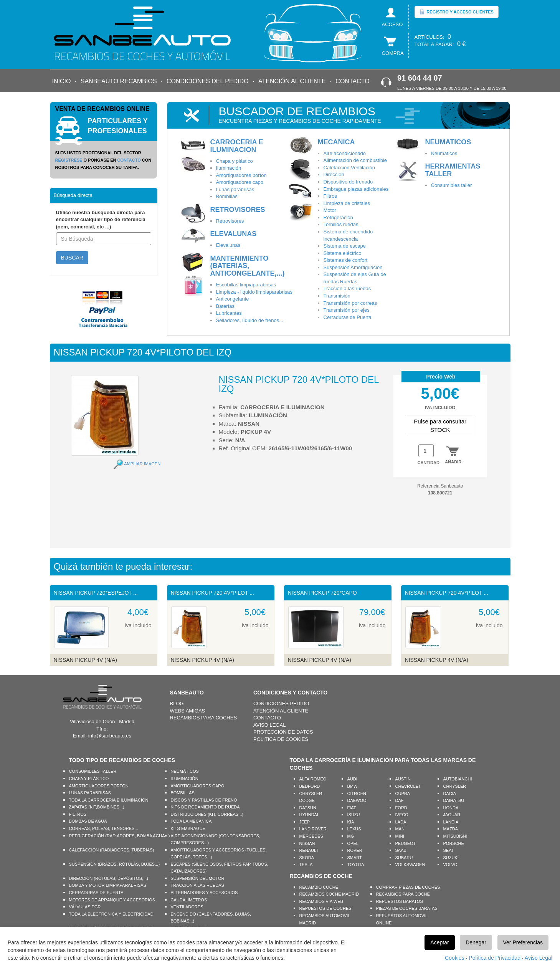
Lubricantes (229, 313)
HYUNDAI (309, 815)
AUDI (352, 779)
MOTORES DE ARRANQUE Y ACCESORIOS (112, 900)
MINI (400, 836)
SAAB (401, 850)
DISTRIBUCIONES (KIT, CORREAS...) (207, 814)
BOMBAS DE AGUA (88, 821)
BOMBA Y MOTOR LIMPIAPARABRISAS (108, 885)
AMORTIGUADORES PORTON (99, 786)
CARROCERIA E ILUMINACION (237, 146)
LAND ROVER (313, 829)
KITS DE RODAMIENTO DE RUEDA (205, 807)
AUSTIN (403, 779)
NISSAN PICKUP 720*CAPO (322, 593)
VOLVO (450, 865)
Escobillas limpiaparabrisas (246, 285)
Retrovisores (230, 221)
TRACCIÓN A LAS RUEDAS (197, 885)
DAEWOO (357, 800)
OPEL (353, 843)
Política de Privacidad (495, 958)
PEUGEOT (406, 843)
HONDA (451, 808)
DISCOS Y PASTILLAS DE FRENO (204, 800)
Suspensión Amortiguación (353, 267)
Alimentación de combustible (355, 160)
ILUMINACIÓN (185, 779)
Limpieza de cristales (347, 203)
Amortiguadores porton (241, 175)
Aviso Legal (539, 958)
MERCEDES (311, 836)
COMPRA (393, 53)
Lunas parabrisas (235, 189)
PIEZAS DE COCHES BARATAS (407, 908)
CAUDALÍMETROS (189, 900)
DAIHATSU (454, 800)
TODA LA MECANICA (191, 821)
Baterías (225, 306)
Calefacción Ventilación (349, 168)
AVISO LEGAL (269, 725)
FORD (401, 808)
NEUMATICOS (448, 142)
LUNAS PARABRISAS (90, 793)
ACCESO (392, 24)
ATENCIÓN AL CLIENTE (292, 81)
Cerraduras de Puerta (348, 317)
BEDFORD (310, 786)
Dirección (334, 174)
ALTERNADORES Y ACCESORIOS (204, 893)
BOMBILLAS (183, 793)
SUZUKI (451, 858)
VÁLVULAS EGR (85, 907)
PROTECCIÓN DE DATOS (283, 732)
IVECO (402, 815)
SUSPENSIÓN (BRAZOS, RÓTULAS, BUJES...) (115, 864)
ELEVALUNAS (234, 234)
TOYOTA (356, 865)
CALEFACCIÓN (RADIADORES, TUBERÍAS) (112, 850)
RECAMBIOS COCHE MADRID (329, 894)
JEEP (305, 822)
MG (351, 836)
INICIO (62, 81)
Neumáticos (444, 153)
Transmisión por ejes (347, 310)
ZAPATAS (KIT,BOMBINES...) (97, 807)
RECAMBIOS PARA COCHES (204, 718)
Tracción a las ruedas (347, 288)
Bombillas (227, 196)
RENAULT (309, 850)
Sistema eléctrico (343, 253)
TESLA (306, 865)
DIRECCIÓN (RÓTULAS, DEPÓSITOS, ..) (109, 878)
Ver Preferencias (523, 942)
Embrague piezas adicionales (356, 189)
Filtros (330, 196)
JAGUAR (452, 815)
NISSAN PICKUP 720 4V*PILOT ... (212, 593)
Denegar (476, 942)
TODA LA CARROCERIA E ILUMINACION (109, 800)
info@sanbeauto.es (110, 736)
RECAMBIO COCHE (319, 887)
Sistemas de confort (346, 260)
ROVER (355, 850)
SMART (355, 858)
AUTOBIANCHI (458, 779)
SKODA (307, 858)
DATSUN (308, 808)
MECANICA (336, 142)
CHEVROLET (408, 786)
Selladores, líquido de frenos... (250, 320)
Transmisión (337, 296)
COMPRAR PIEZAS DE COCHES (408, 887)
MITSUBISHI (455, 836)
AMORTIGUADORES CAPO (198, 786)
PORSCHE (454, 843)
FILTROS (78, 814)
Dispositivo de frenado (348, 182)
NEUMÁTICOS (185, 771)
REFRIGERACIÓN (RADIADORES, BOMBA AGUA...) (120, 836)
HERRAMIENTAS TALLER (453, 170)
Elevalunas (228, 245)
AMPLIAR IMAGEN (142, 464)
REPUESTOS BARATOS (400, 901)
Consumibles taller (452, 185)
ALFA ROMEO (313, 779)
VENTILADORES (187, 907)
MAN (400, 829)
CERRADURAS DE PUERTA (96, 893)
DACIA (450, 794)
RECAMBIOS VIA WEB (321, 901)
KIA (351, 822)
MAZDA (451, 829)
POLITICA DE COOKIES (281, 739)
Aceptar (439, 942)
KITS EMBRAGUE (188, 828)
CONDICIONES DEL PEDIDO (208, 81)
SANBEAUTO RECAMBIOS (119, 81)
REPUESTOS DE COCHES (325, 908)
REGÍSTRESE (69, 160)
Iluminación (229, 168)
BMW (353, 786)
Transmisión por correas (350, 303)
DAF (400, 800)
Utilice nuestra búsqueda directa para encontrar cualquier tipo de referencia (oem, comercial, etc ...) (101, 220)
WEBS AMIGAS (188, 711)
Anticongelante (233, 299)
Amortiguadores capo (240, 182)
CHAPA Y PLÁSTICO (89, 779)
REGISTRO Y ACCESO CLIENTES (457, 12)
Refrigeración (338, 217)
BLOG (177, 703)
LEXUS (354, 829)
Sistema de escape (345, 246)
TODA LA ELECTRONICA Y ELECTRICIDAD (111, 914)
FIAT (352, 808)
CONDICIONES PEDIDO (281, 703)
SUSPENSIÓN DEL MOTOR (198, 878)
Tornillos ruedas (341, 224)
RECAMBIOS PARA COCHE (403, 894)
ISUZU (354, 815)
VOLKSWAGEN (410, 865)
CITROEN (357, 794)
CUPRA (403, 794)
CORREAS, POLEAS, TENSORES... (104, 828)
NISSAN (307, 843)
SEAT (449, 850)
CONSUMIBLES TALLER (93, 771)
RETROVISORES (238, 210)
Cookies (455, 958)
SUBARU (404, 858)
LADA (401, 822)
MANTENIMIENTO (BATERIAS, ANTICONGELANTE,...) (248, 266)
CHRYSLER (455, 786)
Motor (330, 210)
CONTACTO (352, 81)
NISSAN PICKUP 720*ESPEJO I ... (96, 593)
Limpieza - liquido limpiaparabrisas (254, 292)
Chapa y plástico (235, 161)
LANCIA (451, 822)
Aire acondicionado (345, 153)
